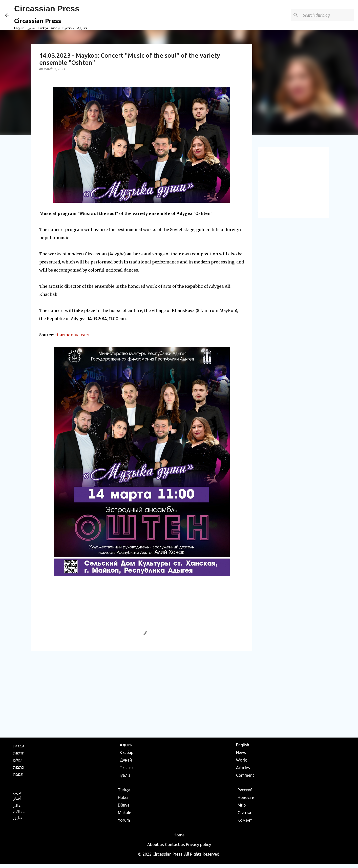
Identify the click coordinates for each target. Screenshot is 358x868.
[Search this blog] (327, 15)
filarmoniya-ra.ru (73, 335)
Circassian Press (47, 9)
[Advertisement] (142, 694)
